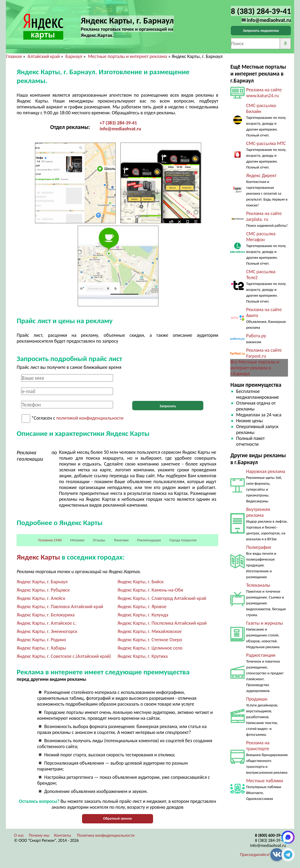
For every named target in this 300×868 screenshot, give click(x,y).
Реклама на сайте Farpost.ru (264, 353)
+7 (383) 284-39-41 (118, 123)
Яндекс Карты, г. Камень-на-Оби (150, 590)
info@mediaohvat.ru (120, 129)
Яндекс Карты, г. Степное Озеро (150, 640)
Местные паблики (264, 781)
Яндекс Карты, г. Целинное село (150, 648)
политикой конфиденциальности (90, 418)
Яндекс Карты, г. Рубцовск (43, 590)
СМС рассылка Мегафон (261, 237)
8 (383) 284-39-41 (271, 840)
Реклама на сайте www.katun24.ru (264, 93)
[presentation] (168, 385)
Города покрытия (183, 540)
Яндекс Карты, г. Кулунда (143, 615)
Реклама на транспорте (258, 746)
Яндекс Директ (261, 175)
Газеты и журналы (264, 623)
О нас (19, 835)
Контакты (63, 835)
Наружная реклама (266, 471)
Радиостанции (261, 655)
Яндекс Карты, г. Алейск (41, 598)
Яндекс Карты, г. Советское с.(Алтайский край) (64, 656)
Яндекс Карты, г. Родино (41, 640)
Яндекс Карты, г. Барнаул (42, 582)
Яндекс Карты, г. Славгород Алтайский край (162, 598)
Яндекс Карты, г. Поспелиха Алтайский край (162, 623)
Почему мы (39, 835)
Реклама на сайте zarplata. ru (264, 216)
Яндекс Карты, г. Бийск (141, 582)
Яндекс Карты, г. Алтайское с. (46, 623)
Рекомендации (149, 540)
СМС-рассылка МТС (266, 143)
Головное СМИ (50, 540)
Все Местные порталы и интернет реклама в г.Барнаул (255, 368)
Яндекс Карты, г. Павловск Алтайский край (60, 607)
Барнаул (74, 56)
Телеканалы (258, 585)
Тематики (121, 540)
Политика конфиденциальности (106, 835)
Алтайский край (44, 56)
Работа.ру (256, 336)
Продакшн (257, 699)
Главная (14, 56)
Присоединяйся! (255, 855)
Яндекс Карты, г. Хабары (41, 648)
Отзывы (99, 540)
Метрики (77, 540)
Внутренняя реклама (258, 512)
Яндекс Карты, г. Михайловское (150, 631)
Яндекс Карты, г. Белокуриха (46, 615)
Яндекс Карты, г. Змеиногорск (47, 631)
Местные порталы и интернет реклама (127, 56)
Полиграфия (258, 547)
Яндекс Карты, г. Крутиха (143, 656)
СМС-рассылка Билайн (261, 108)
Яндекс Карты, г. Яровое (142, 607)
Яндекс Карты (38, 557)
